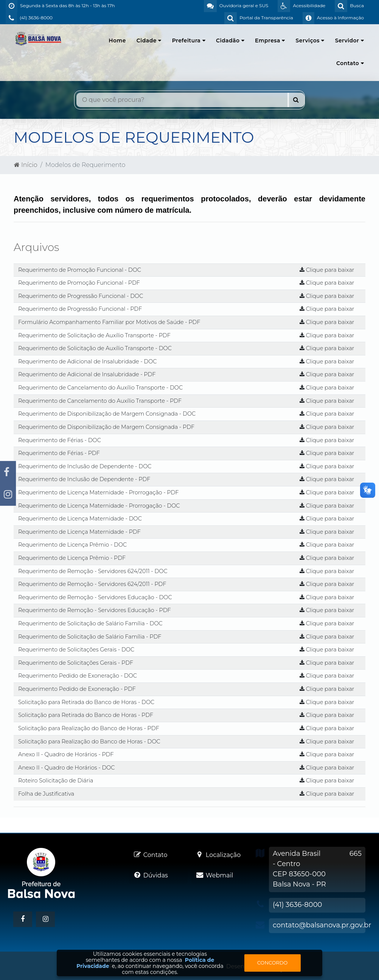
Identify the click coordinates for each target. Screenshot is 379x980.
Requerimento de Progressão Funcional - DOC (81, 296)
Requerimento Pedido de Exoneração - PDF (77, 689)
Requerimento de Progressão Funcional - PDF (80, 309)
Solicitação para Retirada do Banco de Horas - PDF (86, 715)
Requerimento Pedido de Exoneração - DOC (78, 676)
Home (117, 41)
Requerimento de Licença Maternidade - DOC (80, 519)
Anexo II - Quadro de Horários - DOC (67, 768)
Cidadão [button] (230, 41)
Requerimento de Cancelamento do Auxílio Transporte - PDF (100, 401)
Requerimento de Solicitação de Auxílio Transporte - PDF (94, 335)
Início (26, 165)
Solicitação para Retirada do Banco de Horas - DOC (86, 702)
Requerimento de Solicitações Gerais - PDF (76, 663)
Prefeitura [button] (189, 41)
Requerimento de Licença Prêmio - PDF (72, 558)
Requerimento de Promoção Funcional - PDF (79, 283)
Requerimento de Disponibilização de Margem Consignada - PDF (106, 427)
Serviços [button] (310, 41)
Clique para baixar (327, 270)
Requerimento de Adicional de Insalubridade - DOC (87, 361)
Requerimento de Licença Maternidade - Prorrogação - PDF (98, 492)
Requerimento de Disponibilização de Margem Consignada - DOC (107, 414)
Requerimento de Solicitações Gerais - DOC (76, 650)
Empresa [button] (270, 41)
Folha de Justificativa (46, 794)
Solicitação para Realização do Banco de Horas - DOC (89, 742)
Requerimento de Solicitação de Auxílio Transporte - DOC (95, 348)
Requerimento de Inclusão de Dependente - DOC (85, 466)
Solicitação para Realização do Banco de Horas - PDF (89, 728)
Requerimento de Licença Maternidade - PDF (79, 532)
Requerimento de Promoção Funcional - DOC (80, 270)
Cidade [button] (149, 41)
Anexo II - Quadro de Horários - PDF (66, 754)
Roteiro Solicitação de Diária (56, 781)
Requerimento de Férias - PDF (59, 453)
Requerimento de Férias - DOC (60, 440)
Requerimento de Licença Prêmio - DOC (72, 545)
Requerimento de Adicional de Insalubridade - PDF (87, 374)
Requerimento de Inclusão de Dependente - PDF (84, 479)
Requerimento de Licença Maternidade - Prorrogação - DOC (99, 506)
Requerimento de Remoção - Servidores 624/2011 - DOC (93, 571)
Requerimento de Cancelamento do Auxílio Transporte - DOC (100, 388)
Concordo (273, 963)
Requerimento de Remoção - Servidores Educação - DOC (95, 597)
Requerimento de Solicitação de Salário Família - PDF (90, 637)
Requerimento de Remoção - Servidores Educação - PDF (95, 610)
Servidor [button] (349, 41)
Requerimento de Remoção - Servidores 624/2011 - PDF (92, 584)
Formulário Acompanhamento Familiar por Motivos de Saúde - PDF (109, 322)
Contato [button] (350, 63)
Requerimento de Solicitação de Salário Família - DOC (90, 623)
